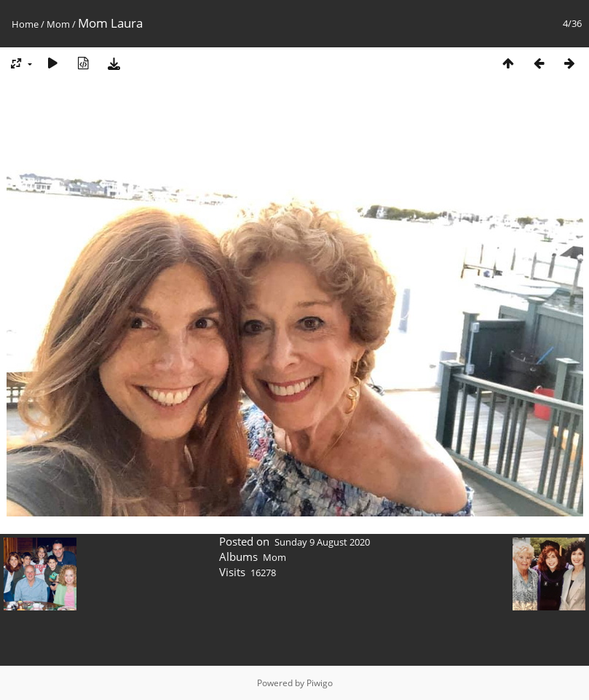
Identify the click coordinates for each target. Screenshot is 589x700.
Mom (58, 24)
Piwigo (320, 683)
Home (25, 24)
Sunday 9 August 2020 (322, 542)
